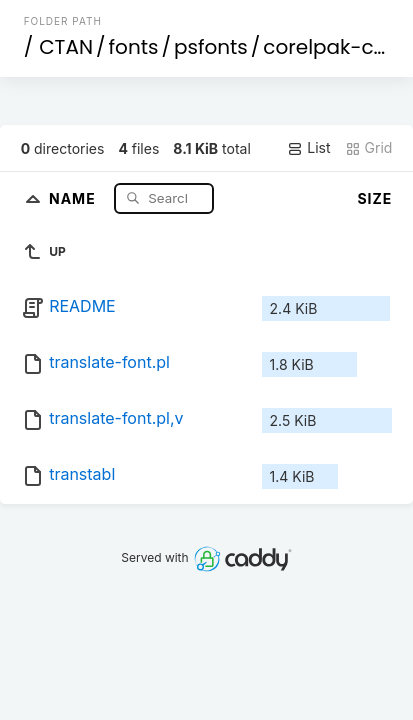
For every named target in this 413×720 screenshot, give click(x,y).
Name (74, 197)
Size (374, 198)
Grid (369, 148)
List (308, 148)
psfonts (211, 47)
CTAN (66, 47)
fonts (134, 47)
